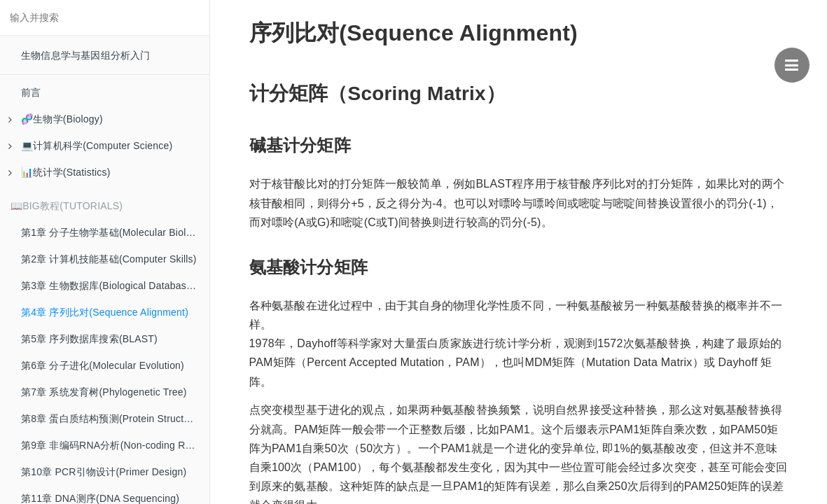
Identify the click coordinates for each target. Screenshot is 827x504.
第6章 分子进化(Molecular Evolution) (103, 365)
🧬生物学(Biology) (56, 119)
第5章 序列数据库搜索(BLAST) (89, 339)
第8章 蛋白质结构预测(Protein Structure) (111, 419)
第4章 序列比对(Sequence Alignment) (105, 312)
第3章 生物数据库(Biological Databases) (111, 286)
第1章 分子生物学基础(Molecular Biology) (113, 232)
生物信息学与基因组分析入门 (86, 55)
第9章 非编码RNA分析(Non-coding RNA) (112, 445)
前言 (31, 92)
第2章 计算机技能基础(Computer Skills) (109, 259)
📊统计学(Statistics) (60, 172)
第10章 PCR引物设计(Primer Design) (104, 472)
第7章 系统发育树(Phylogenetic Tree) (104, 392)
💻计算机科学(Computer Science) (90, 146)
